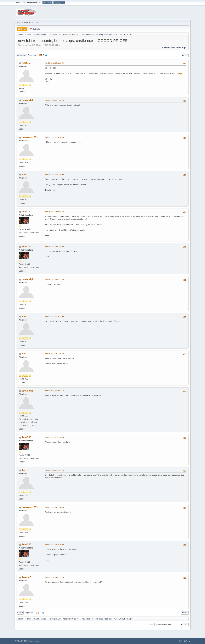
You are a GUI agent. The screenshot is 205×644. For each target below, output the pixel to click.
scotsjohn (27, 391)
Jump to (150, 624)
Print (185, 55)
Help (181, 641)
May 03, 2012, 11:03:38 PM (55, 246)
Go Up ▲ (187, 641)
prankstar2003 (30, 137)
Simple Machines (34, 641)
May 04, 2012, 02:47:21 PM (55, 279)
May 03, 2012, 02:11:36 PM (55, 100)
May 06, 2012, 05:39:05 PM (55, 437)
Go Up (20, 613)
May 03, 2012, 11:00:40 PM (55, 212)
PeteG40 (75, 35)
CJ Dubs (26, 63)
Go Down (22, 55)
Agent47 (26, 577)
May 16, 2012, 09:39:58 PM (55, 544)
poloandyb (28, 100)
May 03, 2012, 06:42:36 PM (55, 174)
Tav (24, 354)
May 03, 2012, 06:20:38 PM (55, 137)
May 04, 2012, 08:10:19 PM (55, 316)
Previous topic (169, 47)
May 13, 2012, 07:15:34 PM (55, 507)
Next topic (182, 47)
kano (24, 174)
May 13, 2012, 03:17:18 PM (55, 470)
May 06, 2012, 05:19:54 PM (55, 391)
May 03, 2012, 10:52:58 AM (55, 63)
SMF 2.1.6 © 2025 (21, 641)
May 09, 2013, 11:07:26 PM (55, 577)
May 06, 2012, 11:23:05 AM (55, 354)
